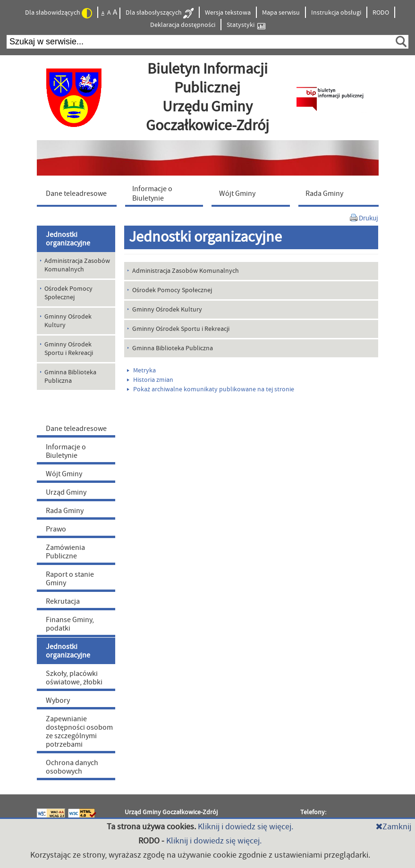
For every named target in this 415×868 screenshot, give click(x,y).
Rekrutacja (63, 601)
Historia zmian (150, 380)
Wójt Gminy (64, 474)
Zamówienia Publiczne (65, 552)
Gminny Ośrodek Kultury (167, 310)
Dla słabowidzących (59, 13)
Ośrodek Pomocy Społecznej (172, 290)
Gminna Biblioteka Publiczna (173, 348)
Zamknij (394, 827)
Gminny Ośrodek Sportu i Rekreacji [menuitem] (69, 349)
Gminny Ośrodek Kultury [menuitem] (68, 321)
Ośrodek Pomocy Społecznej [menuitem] (68, 293)
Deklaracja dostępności (183, 25)
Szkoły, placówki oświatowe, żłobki (74, 678)
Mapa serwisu (281, 13)
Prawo (56, 529)
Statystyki (246, 25)
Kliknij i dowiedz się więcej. (246, 827)
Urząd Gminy (66, 492)
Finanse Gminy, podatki (70, 624)
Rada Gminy (65, 511)
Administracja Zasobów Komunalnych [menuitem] (77, 265)
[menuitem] (79, 193)
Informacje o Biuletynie (66, 451)
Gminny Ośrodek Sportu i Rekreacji (181, 329)
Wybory (58, 700)
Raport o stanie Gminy (70, 579)
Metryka (141, 371)
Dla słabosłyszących (160, 13)
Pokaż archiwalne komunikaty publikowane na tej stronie (211, 389)
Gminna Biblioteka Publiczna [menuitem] (70, 377)
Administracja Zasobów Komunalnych (186, 271)
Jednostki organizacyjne (68, 239)
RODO (381, 13)
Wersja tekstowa (228, 13)
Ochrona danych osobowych (72, 767)
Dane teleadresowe (76, 429)
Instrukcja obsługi (336, 13)
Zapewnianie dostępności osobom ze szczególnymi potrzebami (79, 732)
